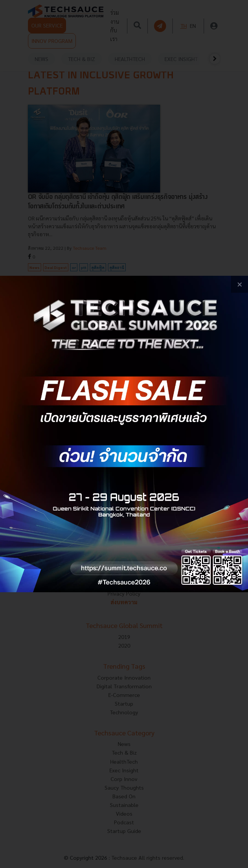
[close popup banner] (240, 284)
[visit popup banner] (124, 434)
